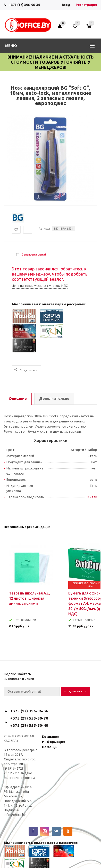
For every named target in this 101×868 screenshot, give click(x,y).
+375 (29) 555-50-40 (29, 725)
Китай (92, 497)
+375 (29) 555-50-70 (29, 718)
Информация (54, 742)
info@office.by (15, 815)
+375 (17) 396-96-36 (24, 5)
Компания (51, 737)
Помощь (49, 747)
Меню (11, 46)
